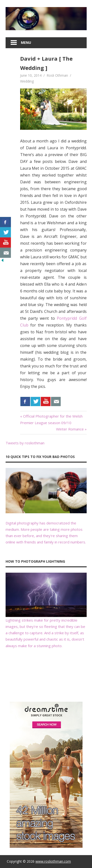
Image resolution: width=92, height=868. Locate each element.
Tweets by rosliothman (25, 443)
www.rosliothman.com (53, 861)
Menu (26, 42)
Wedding (27, 81)
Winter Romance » (71, 429)
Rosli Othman (57, 75)
